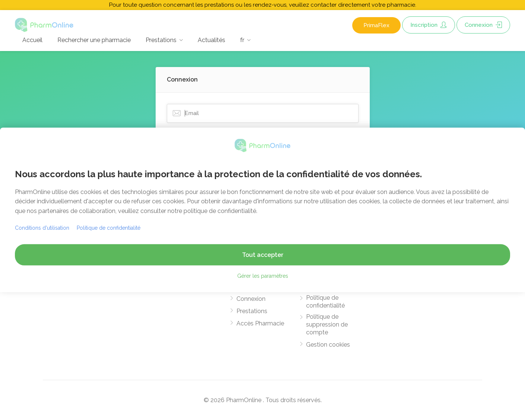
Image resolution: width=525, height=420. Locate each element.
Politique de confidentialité (325, 302)
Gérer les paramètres (263, 276)
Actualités (211, 40)
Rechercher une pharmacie (94, 40)
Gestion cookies (328, 345)
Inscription (429, 25)
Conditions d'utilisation (42, 228)
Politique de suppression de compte (327, 324)
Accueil (32, 40)
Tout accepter (263, 255)
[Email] (263, 113)
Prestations (161, 40)
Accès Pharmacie (260, 323)
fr (242, 40)
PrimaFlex (376, 25)
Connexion (483, 25)
